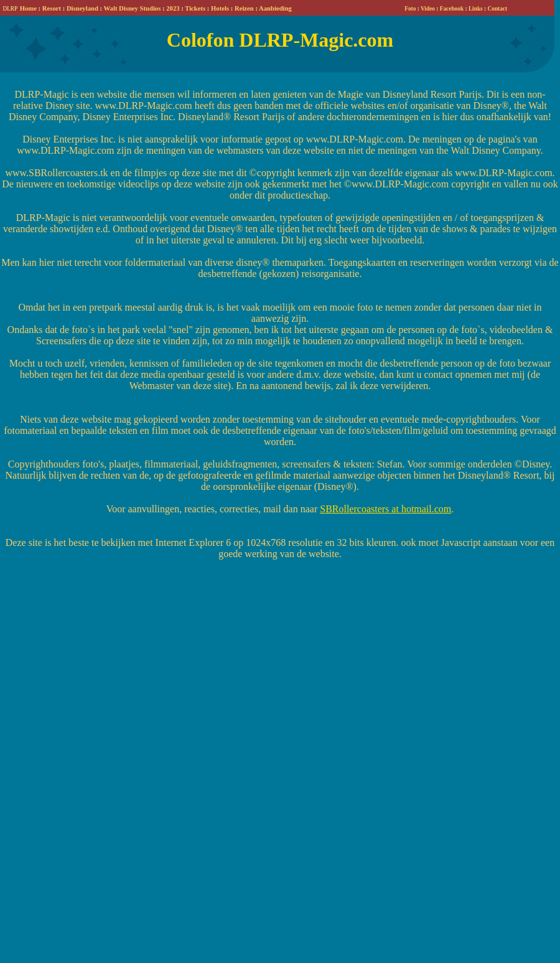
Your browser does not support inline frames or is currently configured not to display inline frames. (277, 8)
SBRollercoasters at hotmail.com (385, 509)
